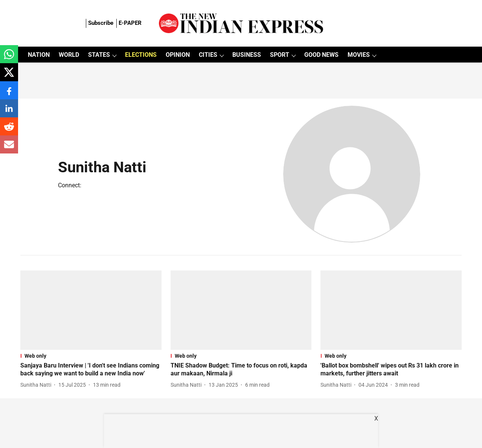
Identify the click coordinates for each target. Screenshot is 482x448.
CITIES (208, 55)
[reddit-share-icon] (9, 130)
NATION (39, 55)
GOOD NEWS (321, 55)
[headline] (91, 370)
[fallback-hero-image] (91, 310)
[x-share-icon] (9, 76)
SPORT (280, 55)
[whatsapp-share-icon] (9, 58)
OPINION (178, 55)
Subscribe (101, 23)
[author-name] (37, 385)
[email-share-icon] (9, 148)
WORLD (69, 55)
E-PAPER (130, 23)
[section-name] (91, 356)
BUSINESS (247, 55)
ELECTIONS (141, 55)
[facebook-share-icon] (9, 94)
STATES (99, 55)
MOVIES (359, 55)
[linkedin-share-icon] (9, 112)
